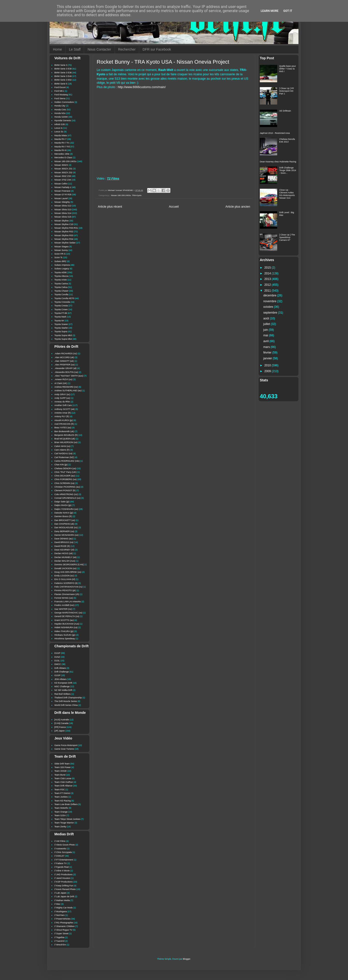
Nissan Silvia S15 (63, 217)
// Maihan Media (62, 900)
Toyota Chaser (61, 291)
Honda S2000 (61, 117)
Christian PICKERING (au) (67, 487)
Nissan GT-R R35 (63, 195)
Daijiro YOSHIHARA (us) (66, 509)
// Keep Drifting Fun (64, 886)
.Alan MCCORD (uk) (64, 357)
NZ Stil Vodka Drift (63, 690)
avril (267, 341)
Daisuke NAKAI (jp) (64, 513)
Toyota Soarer (61, 324)
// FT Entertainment (64, 860)
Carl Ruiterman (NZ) (64, 457)
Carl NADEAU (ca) (63, 453)
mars (267, 347)
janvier (268, 358)
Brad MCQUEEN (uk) (65, 439)
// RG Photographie (64, 923)
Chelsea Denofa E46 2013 (287, 140)
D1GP (57, 653)
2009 (268, 371)
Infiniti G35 (60, 124)
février (268, 353)
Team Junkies (61, 797)
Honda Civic (60, 110)
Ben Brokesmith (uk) (64, 431)
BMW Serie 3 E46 (63, 76)
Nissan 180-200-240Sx (121, 195)
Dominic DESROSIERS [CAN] (69, 565)
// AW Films (60, 841)
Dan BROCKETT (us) (65, 520)
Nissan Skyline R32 (64, 232)
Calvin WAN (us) (62, 446)
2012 (268, 285)
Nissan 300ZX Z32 (63, 173)
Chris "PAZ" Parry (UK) (65, 472)
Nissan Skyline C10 (64, 224)
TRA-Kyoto (137, 195)
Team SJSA (60, 815)
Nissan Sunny (61, 250)
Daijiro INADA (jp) (63, 505)
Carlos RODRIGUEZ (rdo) (67, 461)
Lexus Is (58, 128)
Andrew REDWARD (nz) (66, 387)
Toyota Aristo (61, 280)
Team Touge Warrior (64, 823)
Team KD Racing (63, 801)
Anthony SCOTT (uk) (65, 409)
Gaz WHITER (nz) (63, 609)
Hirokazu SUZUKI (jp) (65, 635)
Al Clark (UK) (61, 383)
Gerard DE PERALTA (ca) (67, 616)
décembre (270, 295)
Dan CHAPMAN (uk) (64, 524)
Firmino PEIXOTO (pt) (65, 590)
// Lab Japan (60, 893)
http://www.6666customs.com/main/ (142, 87)
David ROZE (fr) (62, 546)
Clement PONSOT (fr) (65, 490)
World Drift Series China (66, 705)
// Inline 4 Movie (62, 871)
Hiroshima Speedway (65, 639)
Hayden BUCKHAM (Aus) (67, 624)
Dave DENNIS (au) (64, 539)
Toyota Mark (60, 317)
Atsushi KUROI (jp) (64, 420)
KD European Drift (63, 683)
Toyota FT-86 (61, 313)
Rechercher (127, 49)
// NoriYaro (59, 915)
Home (57, 49)
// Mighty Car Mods (64, 908)
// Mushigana (61, 912)
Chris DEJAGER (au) (65, 476)
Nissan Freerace (62, 191)
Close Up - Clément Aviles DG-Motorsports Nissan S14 (287, 194)
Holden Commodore (64, 102)
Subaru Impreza (62, 265)
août (267, 318)
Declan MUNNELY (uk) (65, 557)
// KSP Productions (63, 882)
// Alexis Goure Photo (65, 845)
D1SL (57, 661)
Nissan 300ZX (61, 165)
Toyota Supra (61, 332)
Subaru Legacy (62, 269)
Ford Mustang (61, 95)
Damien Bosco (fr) (63, 516)
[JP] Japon (60, 731)
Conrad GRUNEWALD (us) (67, 498)
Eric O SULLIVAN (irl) (65, 579)
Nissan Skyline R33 (64, 235)
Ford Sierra (60, 98)
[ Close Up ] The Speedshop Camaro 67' (287, 237)
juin (266, 330)
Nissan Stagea (62, 247)
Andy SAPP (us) (62, 398)
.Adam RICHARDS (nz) (66, 354)
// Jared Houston (62, 878)
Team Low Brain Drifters (66, 804)
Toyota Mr (59, 321)
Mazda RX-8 (60, 150)
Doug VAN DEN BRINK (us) (68, 572)
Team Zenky (60, 827)
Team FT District (62, 793)
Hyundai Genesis (63, 121)
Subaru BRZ (60, 261)
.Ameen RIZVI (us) (63, 379)
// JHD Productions (63, 874)
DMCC (58, 664)
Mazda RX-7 (60, 139)
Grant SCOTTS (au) (64, 620)
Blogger (187, 959)
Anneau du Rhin (62, 402)
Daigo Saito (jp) (62, 502)
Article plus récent (110, 207)
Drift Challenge (62, 672)
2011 (268, 291)
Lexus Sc (59, 132)
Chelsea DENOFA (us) (65, 468)
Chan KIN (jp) (61, 465)
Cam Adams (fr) (62, 450)
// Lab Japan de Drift (64, 897)
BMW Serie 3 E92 (63, 80)
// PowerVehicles (62, 919)
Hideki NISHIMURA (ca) (66, 627)
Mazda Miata (61, 136)
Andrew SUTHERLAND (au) (68, 391)
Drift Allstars (60, 668)
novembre (270, 301)
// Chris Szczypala (63, 852)
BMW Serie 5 (61, 84)
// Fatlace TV (61, 863)
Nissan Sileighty (62, 202)
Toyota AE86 (61, 272)
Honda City (60, 106)
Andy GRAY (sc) (62, 394)
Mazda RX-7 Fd (62, 147)
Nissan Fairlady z (63, 187)
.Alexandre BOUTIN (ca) (66, 372)
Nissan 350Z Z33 (63, 176)
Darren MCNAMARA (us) (66, 535)
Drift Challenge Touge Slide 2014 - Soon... (288, 170)
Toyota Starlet (61, 328)
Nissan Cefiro (61, 184)
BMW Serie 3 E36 (63, 73)
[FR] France (60, 727)
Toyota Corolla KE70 (64, 298)
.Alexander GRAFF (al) (65, 368)
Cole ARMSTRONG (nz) (66, 494)
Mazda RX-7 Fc (62, 143)
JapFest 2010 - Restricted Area (275, 133)
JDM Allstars (60, 679)
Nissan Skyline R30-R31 (66, 228)
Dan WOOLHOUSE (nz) (66, 528)
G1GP (57, 675)
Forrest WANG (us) (64, 598)
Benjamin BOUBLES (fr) (66, 435)
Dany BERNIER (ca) (64, 531)
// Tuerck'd (59, 941)
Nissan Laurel (61, 198)
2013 (268, 279)
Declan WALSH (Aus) (65, 561)
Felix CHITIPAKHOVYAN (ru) (68, 587)
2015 (268, 268)
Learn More (270, 11)
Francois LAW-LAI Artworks (68, 602)
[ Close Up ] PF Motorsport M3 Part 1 (287, 91)
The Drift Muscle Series (66, 701)
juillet (267, 324)
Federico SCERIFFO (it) (66, 583)
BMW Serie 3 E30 (63, 69)
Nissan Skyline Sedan (65, 243)
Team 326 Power (63, 767)
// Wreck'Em (60, 945)
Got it (288, 11)
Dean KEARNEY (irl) (64, 550)
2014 (268, 273)
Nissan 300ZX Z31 (63, 169)
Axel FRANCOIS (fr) (64, 424)
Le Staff (75, 49)
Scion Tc (58, 257)
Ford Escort (60, 87)
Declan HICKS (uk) (64, 553)
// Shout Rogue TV (63, 930)
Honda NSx (60, 113)
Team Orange (61, 812)
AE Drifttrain (285, 111)
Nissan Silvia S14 (63, 213)
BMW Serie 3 (61, 65)
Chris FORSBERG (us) (65, 479)
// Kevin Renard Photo (65, 889)
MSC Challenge (62, 686)
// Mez (57, 904)
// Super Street (61, 934)
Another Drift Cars (63, 405)
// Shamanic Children (65, 926)
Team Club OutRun (64, 782)
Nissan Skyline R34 (64, 239)
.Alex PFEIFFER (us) (65, 365)
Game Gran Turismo (64, 749)
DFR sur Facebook (157, 49)
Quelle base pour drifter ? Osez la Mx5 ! (288, 69)
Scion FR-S (60, 254)
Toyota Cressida (62, 302)
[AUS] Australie (62, 720)
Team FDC (60, 790)
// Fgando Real (62, 867)
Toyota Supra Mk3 (63, 335)
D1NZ (57, 657)
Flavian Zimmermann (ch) (67, 594)
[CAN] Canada (61, 723)
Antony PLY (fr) (62, 416)
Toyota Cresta (61, 306)
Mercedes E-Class (63, 158)
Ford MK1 (59, 91)
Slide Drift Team (62, 764)
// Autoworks (60, 849)
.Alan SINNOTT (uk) (64, 361)
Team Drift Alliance (63, 786)
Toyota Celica (61, 287)
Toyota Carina (61, 284)
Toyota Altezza (61, 276)
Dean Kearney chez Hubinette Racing (278, 162)
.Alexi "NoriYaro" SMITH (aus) (69, 376)
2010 (268, 365)
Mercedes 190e (62, 154)
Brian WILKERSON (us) (66, 442)
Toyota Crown (61, 309)
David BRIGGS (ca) (64, 542)
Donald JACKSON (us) (65, 568)
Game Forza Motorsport (66, 745)
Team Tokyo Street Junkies (67, 819)
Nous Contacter (99, 49)
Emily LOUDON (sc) (64, 576)
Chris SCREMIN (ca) (64, 483)
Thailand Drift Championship (68, 698)
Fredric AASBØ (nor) (64, 605)
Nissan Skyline (62, 221)
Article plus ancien (238, 207)
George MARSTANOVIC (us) (68, 613)
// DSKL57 (59, 856)
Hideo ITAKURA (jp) (64, 631)
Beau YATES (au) (63, 428)
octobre (269, 307)
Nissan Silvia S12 (63, 206)
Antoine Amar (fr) (63, 413)
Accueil (174, 207)
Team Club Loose (63, 778)
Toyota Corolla (61, 294)
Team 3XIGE (61, 771)
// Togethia (59, 937)
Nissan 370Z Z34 (63, 180)
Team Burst (60, 775)
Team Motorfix (61, 808)
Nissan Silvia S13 (63, 210)
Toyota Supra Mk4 (63, 339)
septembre (271, 313)
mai (266, 335)
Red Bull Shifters (62, 694)
